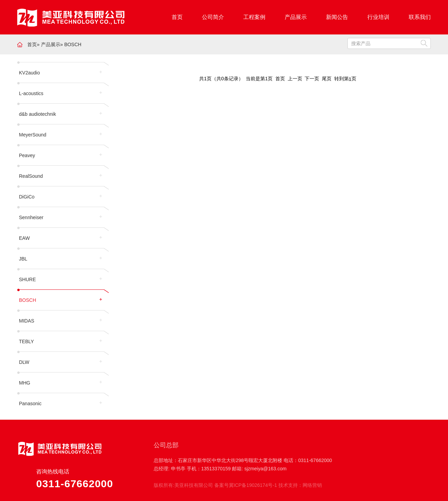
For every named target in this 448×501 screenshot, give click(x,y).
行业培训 (378, 17)
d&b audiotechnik (37, 114)
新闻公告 (337, 17)
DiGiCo (27, 197)
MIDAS (27, 321)
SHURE (27, 279)
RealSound (31, 176)
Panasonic (30, 403)
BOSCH (73, 44)
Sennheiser (31, 217)
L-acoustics (31, 93)
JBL (23, 259)
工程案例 (254, 17)
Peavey (27, 155)
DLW (24, 362)
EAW (24, 238)
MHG (25, 383)
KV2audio (29, 73)
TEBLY (26, 341)
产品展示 (296, 17)
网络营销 (312, 485)
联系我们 (420, 17)
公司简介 (213, 17)
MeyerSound (33, 135)
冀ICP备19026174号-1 (253, 485)
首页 (177, 17)
